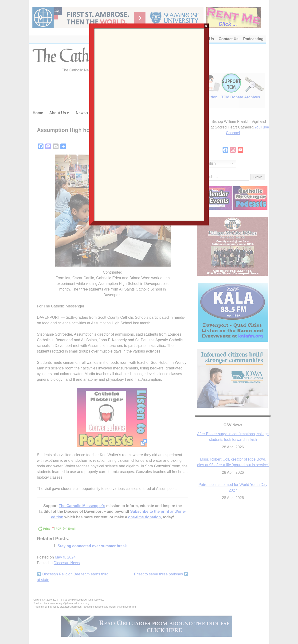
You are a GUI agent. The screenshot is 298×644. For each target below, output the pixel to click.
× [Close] (206, 26)
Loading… (149, 124)
